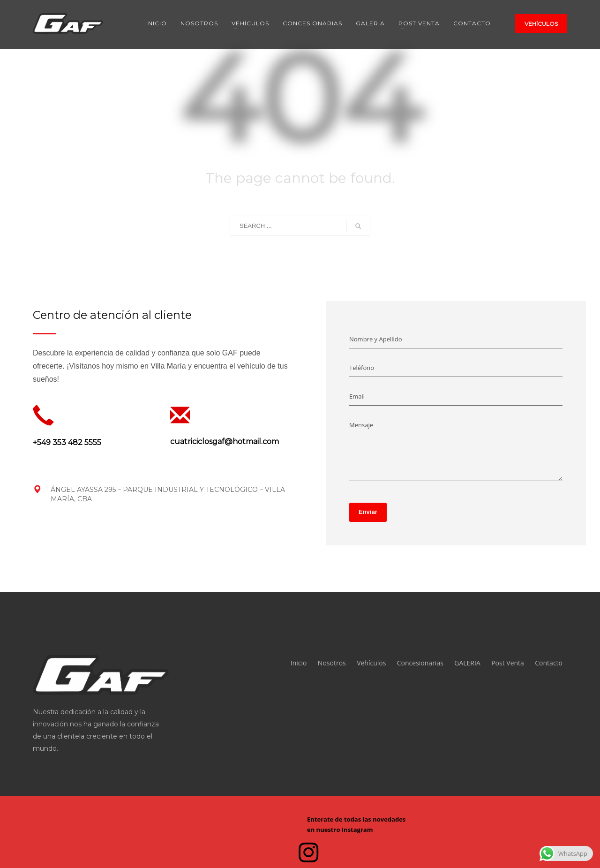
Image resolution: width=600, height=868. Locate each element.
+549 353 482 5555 (67, 442)
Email (357, 396)
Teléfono (362, 368)
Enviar (368, 512)
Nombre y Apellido (376, 339)
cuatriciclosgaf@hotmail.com (225, 442)
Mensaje (361, 425)
